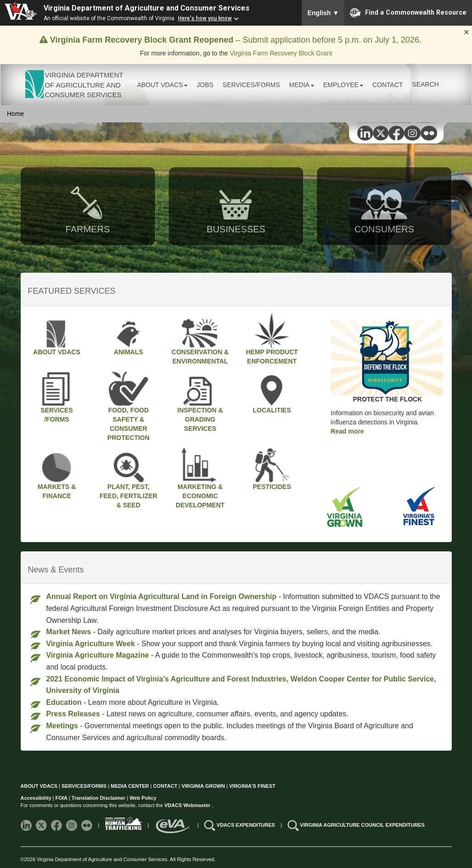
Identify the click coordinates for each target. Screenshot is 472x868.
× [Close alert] (466, 32)
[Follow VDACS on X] (42, 825)
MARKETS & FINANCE (57, 473)
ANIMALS (128, 334)
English (323, 13)
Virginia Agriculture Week (91, 644)
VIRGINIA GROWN (204, 786)
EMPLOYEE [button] (343, 85)
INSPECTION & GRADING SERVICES (200, 401)
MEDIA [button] (301, 85)
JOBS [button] (205, 85)
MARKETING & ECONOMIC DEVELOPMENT (200, 478)
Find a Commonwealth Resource (408, 13)
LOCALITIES (272, 392)
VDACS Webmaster (188, 805)
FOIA (61, 798)
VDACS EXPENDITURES (246, 825)
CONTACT (388, 85)
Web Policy (143, 798)
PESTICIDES (272, 469)
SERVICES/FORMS (57, 397)
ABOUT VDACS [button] (162, 85)
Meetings (62, 726)
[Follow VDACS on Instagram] (72, 825)
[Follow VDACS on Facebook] (57, 825)
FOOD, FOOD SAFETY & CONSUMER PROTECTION (128, 406)
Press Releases (73, 714)
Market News (69, 632)
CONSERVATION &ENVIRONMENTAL (200, 339)
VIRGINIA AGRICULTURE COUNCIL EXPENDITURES (362, 825)
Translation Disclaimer (98, 798)
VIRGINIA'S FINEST (253, 786)
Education (64, 702)
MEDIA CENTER (130, 786)
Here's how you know (205, 18)
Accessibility (37, 798)
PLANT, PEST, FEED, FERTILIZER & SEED (128, 478)
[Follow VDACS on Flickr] (87, 825)
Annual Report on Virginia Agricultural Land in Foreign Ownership (161, 596)
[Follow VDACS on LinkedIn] (27, 825)
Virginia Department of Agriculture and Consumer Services (147, 8)
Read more (347, 431)
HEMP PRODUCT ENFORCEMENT (272, 339)
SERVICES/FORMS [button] (251, 85)
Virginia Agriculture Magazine (98, 655)
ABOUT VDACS (57, 334)
